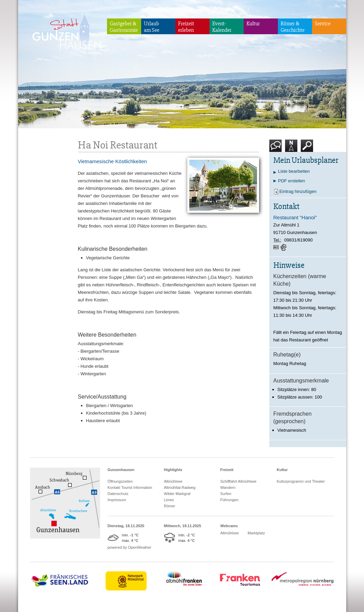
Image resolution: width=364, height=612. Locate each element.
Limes (169, 500)
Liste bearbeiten (294, 171)
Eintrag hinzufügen (298, 191)
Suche (307, 148)
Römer (170, 506)
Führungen (230, 500)
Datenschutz (118, 494)
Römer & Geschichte (293, 27)
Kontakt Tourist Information (130, 487)
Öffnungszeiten (120, 481)
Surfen (226, 494)
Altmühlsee (173, 481)
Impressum (117, 500)
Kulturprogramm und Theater (301, 481)
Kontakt (277, 148)
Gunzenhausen (121, 470)
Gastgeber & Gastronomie (124, 27)
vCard (277, 247)
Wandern (228, 487)
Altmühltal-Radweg (180, 487)
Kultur (253, 24)
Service (323, 24)
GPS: (284, 247)
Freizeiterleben (186, 27)
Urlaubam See (152, 27)
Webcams (229, 526)
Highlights (173, 470)
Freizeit (227, 470)
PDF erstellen (292, 181)
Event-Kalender (222, 27)
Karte (291, 148)
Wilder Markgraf (177, 494)
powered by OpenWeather (130, 547)
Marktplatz (257, 533)
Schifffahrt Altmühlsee (239, 481)
